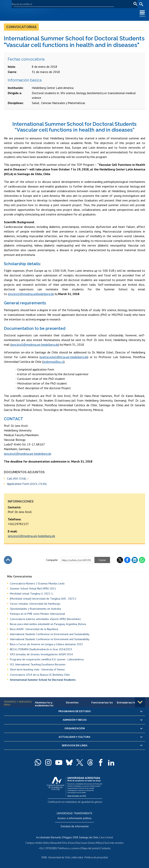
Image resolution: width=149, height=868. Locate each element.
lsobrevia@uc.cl (53, 362)
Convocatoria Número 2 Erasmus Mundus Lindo (37, 583)
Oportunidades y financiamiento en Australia (35, 609)
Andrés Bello (42, 843)
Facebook (127, 560)
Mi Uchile (101, 4)
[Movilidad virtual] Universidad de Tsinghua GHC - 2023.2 (43, 599)
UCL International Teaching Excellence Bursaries (38, 664)
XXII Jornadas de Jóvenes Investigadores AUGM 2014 (41, 654)
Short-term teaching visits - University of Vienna (37, 669)
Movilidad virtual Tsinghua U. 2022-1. (32, 594)
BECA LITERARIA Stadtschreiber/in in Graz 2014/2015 (41, 649)
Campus (30, 843)
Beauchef (56, 843)
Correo (114, 4)
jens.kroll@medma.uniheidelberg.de (31, 294)
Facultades (67, 4)
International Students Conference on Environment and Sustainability (50, 634)
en (123, 4)
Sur (106, 843)
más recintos (117, 843)
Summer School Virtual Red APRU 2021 (33, 589)
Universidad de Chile (59, 857)
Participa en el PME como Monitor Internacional (37, 614)
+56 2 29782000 (47, 848)
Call (17, 479)
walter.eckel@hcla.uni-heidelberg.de (64, 357)
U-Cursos (87, 4)
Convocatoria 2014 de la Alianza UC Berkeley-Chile (40, 675)
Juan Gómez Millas (92, 843)
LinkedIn (135, 560)
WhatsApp (142, 560)
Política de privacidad (96, 857)
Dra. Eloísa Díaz (72, 843)
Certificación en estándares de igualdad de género (75, 802)
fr (129, 4)
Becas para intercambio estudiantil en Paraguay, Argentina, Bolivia (48, 624)
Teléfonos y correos (69, 848)
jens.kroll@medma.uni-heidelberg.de (31, 536)
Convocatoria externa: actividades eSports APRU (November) (45, 619)
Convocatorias (21, 27)
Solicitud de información (75, 826)
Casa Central (106, 837)
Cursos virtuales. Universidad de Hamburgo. (35, 604)
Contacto (106, 848)
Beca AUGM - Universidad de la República (34, 629)
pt (134, 4)
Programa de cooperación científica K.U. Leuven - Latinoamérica (47, 659)
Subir (8, 560)
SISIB (44, 857)
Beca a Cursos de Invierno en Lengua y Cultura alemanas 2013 (46, 644)
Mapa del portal (90, 848)
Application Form (27, 484)
